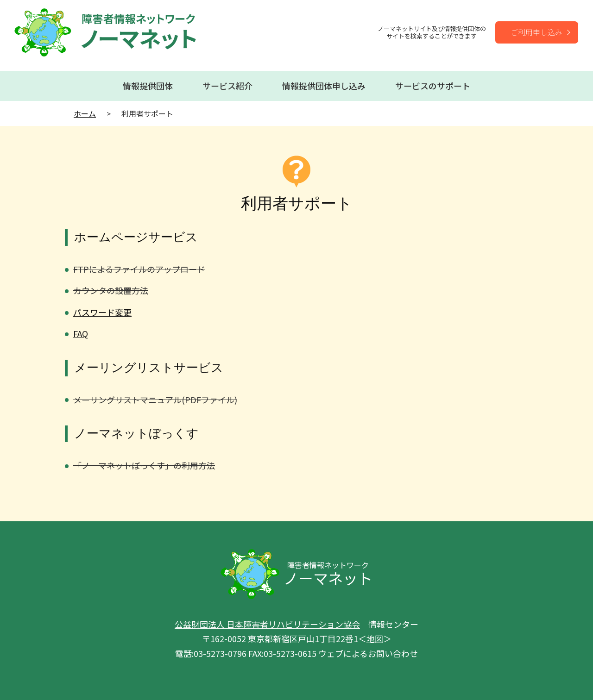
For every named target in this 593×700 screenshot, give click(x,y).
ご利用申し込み (536, 32)
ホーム (85, 113)
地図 (375, 638)
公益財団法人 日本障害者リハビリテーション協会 (267, 624)
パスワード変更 (102, 312)
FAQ (81, 333)
